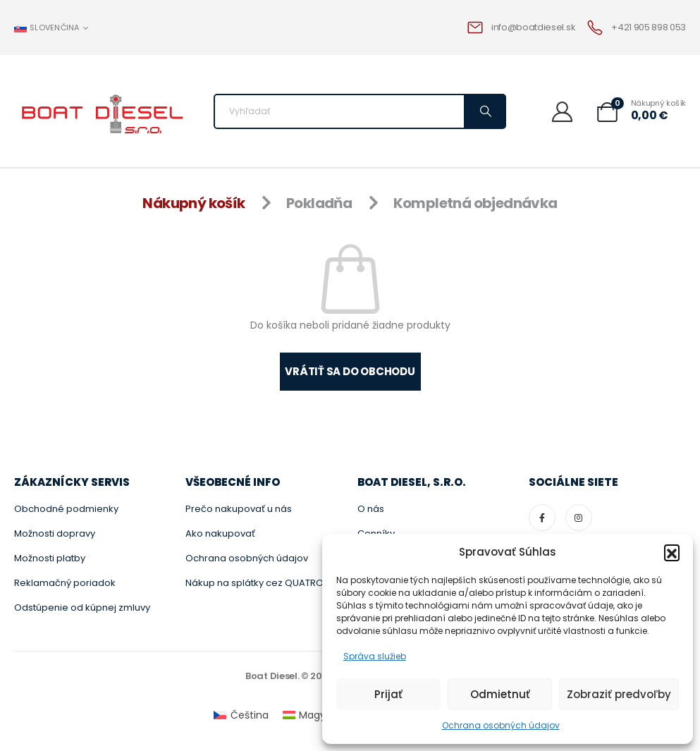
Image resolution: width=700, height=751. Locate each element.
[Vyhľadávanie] (484, 111)
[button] (672, 552)
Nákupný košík (194, 203)
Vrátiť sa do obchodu (350, 371)
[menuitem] (241, 715)
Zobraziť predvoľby (619, 694)
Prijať (388, 694)
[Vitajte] (567, 111)
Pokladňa (319, 203)
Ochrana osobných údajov (501, 725)
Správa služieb (375, 656)
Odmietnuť (500, 694)
